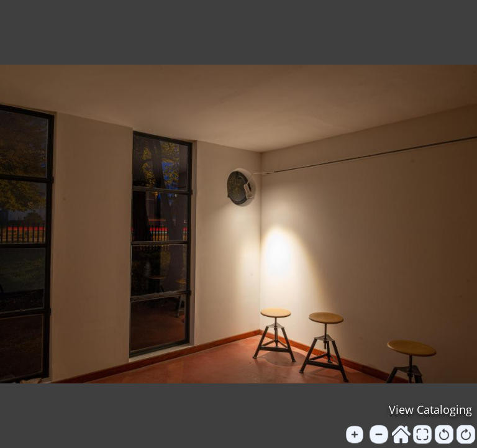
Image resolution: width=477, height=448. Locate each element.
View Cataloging (430, 409)
